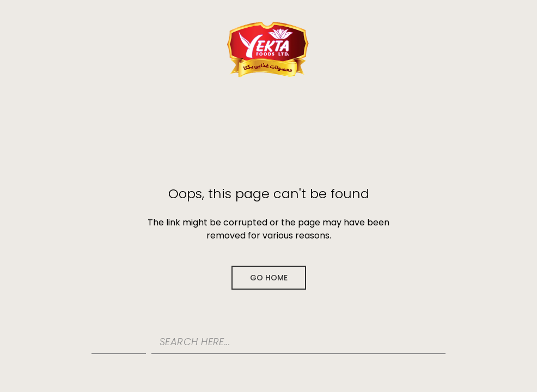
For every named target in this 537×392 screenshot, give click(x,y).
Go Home (269, 278)
